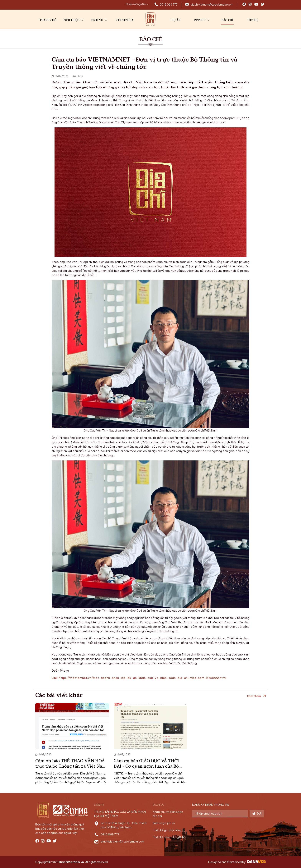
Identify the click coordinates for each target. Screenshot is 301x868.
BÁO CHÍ (151, 39)
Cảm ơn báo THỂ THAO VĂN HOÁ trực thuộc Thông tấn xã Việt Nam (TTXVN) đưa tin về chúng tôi (71, 766)
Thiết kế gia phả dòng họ (169, 830)
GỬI (257, 813)
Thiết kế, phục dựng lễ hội (170, 837)
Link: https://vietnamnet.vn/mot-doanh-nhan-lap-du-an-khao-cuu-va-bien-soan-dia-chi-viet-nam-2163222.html (139, 678)
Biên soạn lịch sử (164, 823)
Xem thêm (254, 696)
